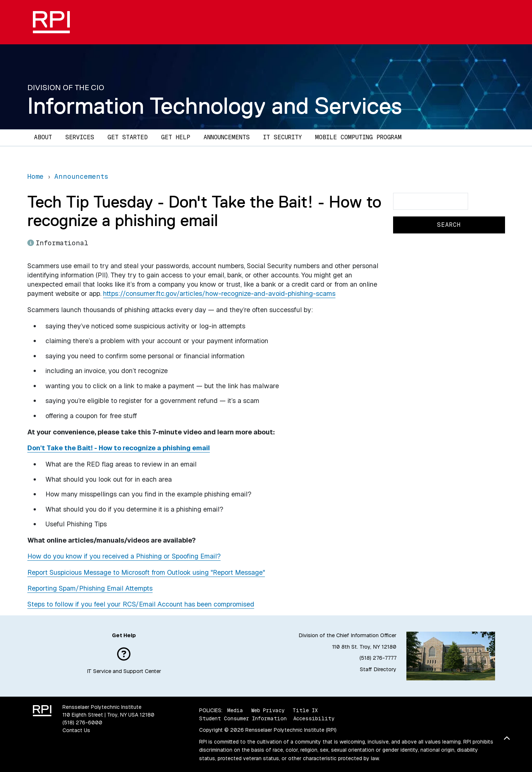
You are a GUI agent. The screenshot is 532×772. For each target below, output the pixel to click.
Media (235, 710)
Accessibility (314, 718)
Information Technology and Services (215, 106)
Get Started (128, 137)
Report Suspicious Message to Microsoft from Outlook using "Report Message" (146, 572)
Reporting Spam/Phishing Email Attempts (90, 588)
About (43, 137)
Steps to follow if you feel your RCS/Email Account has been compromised (141, 604)
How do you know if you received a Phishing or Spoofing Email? (124, 556)
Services (80, 137)
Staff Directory (378, 669)
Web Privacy (268, 710)
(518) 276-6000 (82, 723)
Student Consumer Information (243, 718)
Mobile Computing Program (358, 137)
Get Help (176, 137)
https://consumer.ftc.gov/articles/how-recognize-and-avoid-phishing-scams (219, 293)
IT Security (282, 137)
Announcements (227, 137)
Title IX (305, 710)
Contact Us (76, 730)
